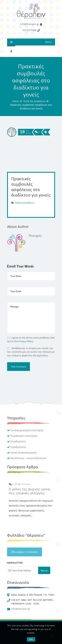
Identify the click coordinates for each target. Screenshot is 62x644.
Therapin (35, 236)
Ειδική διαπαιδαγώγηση (24, 453)
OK (31, 639)
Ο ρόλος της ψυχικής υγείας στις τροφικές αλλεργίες (30, 491)
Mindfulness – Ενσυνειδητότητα (28, 458)
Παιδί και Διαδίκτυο (34, 101)
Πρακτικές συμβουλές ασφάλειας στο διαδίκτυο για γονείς (31, 187)
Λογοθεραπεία (18, 441)
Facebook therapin (11, 51)
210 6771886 (29, 30)
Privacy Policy (26, 341)
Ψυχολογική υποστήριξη (24, 436)
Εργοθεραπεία (18, 447)
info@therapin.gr (30, 24)
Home (15, 101)
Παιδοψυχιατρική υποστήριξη (27, 430)
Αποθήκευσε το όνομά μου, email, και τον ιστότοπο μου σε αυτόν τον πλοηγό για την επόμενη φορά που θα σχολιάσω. (31, 352)
